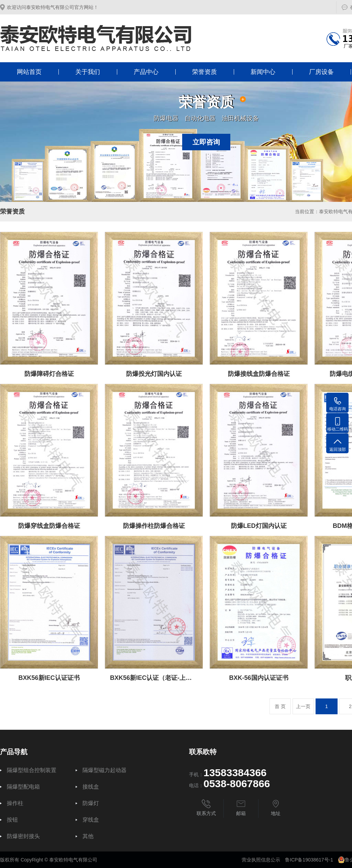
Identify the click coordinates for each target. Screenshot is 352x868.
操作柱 (15, 803)
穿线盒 (91, 820)
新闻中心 (263, 72)
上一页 (303, 706)
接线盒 (91, 787)
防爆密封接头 (23, 836)
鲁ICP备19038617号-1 (309, 860)
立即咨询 (206, 142)
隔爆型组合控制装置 (32, 770)
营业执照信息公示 (261, 860)
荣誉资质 (205, 72)
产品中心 (146, 72)
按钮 (12, 820)
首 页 (280, 706)
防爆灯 (91, 803)
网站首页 (29, 72)
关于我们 (88, 72)
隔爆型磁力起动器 (104, 770)
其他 (88, 836)
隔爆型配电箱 (23, 787)
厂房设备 (321, 72)
